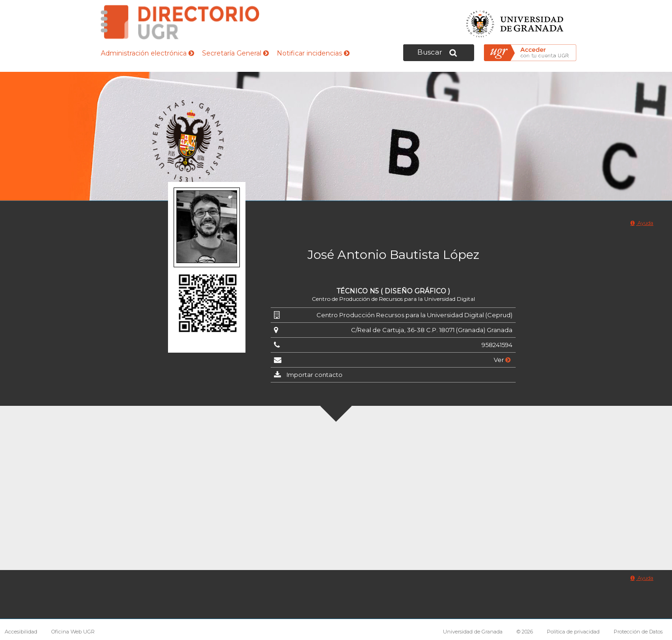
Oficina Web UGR (73, 632)
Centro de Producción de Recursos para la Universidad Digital (393, 299)
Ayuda (642, 223)
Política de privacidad (573, 632)
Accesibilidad (21, 632)
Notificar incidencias (313, 53)
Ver (502, 360)
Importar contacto (315, 375)
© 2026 (525, 632)
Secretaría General (235, 53)
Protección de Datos (638, 632)
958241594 (497, 345)
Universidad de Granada (515, 21)
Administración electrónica (147, 53)
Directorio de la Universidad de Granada (180, 22)
